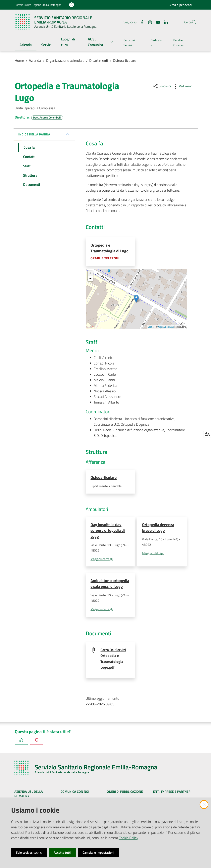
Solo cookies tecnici (29, 852)
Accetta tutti (62, 852)
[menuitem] (26, 45)
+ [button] (91, 274)
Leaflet (151, 327)
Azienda (35, 60)
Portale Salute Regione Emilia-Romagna (38, 5)
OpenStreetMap (166, 327)
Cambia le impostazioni (98, 852)
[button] (192, 22)
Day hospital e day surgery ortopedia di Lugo (108, 531)
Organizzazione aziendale (65, 60)
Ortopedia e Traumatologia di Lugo (109, 248)
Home (19, 60)
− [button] (91, 279)
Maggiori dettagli (102, 560)
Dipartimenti (99, 60)
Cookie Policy (128, 838)
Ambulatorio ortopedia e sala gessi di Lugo (110, 584)
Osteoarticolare (125, 60)
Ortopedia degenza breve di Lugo (158, 528)
